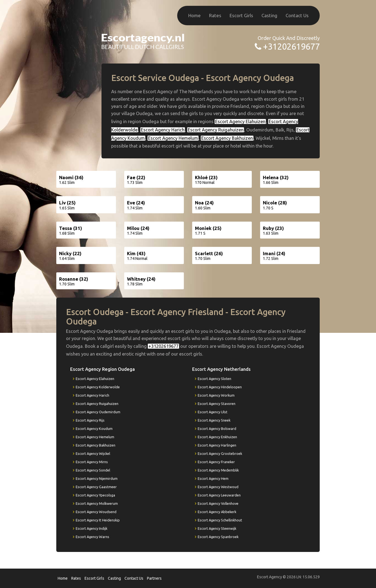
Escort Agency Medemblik (218, 470)
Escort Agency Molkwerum (97, 503)
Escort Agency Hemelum (173, 138)
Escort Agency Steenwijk (217, 528)
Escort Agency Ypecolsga (95, 495)
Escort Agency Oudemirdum (98, 412)
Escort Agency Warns (92, 537)
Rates (215, 15)
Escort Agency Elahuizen (240, 121)
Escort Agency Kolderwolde (98, 387)
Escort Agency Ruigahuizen (216, 130)
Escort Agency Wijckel (93, 453)
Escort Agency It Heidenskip (98, 520)
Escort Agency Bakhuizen (227, 138)
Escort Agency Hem (213, 478)
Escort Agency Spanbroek (218, 537)
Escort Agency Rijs (90, 420)
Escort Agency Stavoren (217, 404)
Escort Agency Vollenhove (218, 503)
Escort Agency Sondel (93, 470)
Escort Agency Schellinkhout (220, 520)
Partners (154, 578)
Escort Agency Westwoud (218, 487)
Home (195, 15)
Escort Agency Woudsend (96, 512)
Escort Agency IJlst (213, 412)
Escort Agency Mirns (92, 462)
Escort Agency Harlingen (217, 445)
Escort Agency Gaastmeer (96, 487)
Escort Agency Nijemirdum (97, 478)
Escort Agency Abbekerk (217, 512)
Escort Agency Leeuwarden (219, 495)
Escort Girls (241, 15)
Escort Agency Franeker (216, 462)
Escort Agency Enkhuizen (217, 437)
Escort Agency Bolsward (217, 429)
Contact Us (297, 15)
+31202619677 (291, 46)
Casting (269, 15)
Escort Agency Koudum (94, 429)
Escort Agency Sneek (214, 420)
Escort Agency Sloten (214, 379)
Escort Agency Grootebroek (220, 453)
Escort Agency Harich (163, 130)
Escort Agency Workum (216, 395)
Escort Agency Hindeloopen (220, 387)
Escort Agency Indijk (92, 528)
